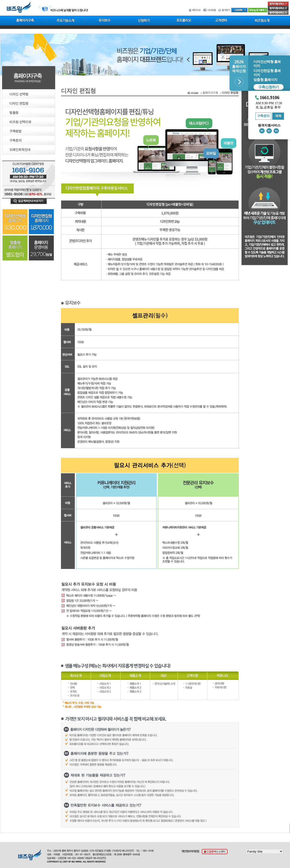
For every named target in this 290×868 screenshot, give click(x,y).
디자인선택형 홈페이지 (267, 64)
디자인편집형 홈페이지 (267, 73)
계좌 (278, 116)
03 (276, 131)
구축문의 (263, 116)
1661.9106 (270, 98)
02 (269, 131)
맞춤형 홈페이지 (265, 80)
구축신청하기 (269, 87)
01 (262, 131)
